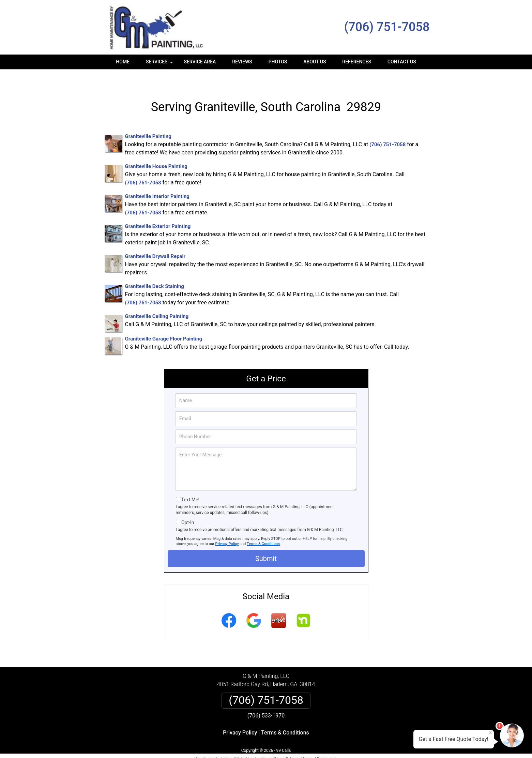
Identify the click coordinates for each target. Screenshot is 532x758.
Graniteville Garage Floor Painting (164, 324)
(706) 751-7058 (387, 27)
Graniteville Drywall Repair (155, 242)
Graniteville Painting (148, 122)
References (357, 62)
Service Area (200, 62)
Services (160, 64)
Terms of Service (316, 744)
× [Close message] (490, 733)
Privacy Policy (227, 529)
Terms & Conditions (263, 529)
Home (123, 62)
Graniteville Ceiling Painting (157, 302)
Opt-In (188, 507)
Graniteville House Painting (156, 152)
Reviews (242, 62)
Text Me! (190, 485)
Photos (278, 62)
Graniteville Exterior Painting (158, 212)
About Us (315, 62)
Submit (266, 544)
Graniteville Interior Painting (157, 182)
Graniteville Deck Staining (155, 272)
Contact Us (402, 62)
